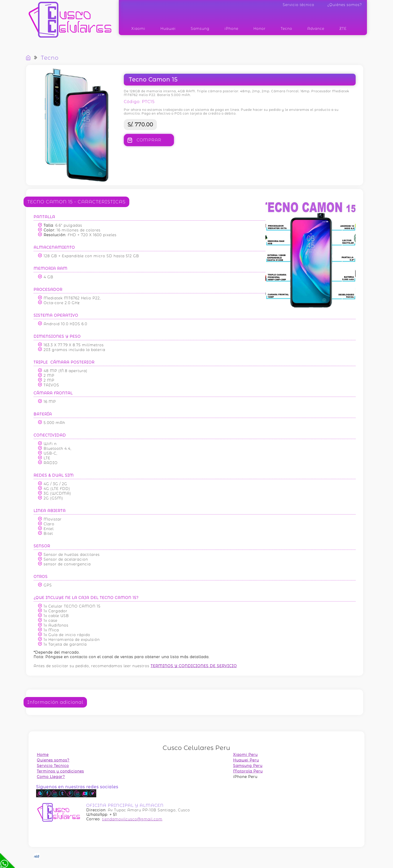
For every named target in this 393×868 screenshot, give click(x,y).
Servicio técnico (299, 5)
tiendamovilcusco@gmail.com (132, 819)
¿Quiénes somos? (345, 5)
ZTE (343, 29)
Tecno (286, 29)
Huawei (168, 29)
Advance (316, 29)
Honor (260, 29)
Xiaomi (138, 29)
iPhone (231, 29)
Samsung (200, 29)
